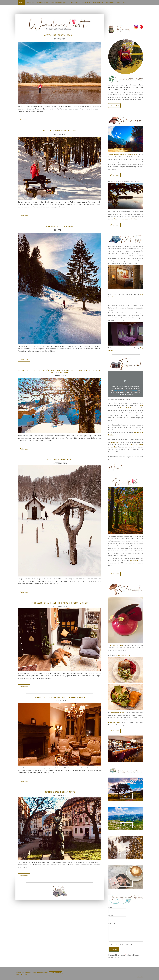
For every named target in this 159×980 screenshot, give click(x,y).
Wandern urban (42, 3)
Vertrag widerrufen (56, 973)
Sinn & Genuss (122, 3)
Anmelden (140, 977)
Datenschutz (28, 973)
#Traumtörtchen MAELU (124, 655)
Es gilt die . (121, 944)
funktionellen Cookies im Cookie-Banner (125, 390)
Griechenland (86, 3)
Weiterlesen (24, 120)
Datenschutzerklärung (124, 944)
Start (21, 3)
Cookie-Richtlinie (37, 973)
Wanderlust (110, 3)
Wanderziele (73, 3)
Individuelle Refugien (58, 3)
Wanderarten (98, 3)
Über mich (30, 3)
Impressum (20, 973)
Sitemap (45, 973)
